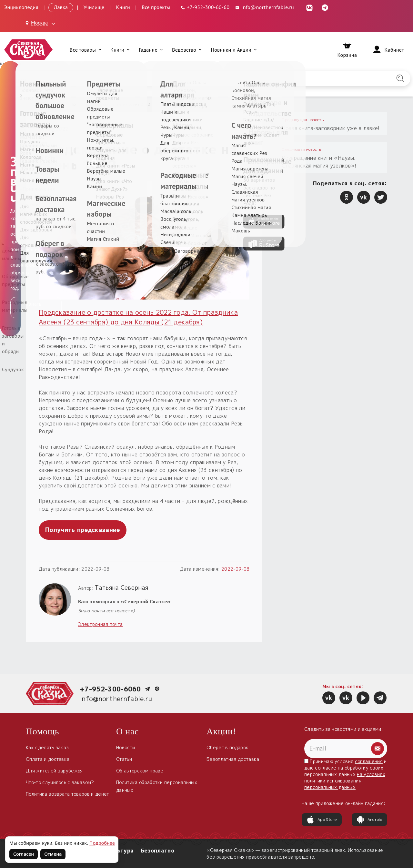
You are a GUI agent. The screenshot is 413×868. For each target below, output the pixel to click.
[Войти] (388, 50)
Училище (94, 7)
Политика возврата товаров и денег (68, 794)
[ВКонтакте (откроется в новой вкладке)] (309, 7)
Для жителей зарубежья (54, 771)
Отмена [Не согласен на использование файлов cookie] (53, 854)
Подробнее (102, 843)
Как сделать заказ (47, 747)
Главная (34, 104)
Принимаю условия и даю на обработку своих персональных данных (346, 774)
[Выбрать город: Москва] (41, 23)
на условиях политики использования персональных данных (345, 781)
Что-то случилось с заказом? (60, 782)
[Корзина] (347, 50)
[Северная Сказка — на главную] (28, 50)
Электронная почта (100, 624)
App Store (322, 820)
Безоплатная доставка (233, 759)
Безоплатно (158, 851)
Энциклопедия (21, 7)
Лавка (61, 7)
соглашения (369, 761)
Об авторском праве (140, 771)
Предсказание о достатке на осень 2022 (110, 104)
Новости (57, 104)
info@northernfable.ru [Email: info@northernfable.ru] (264, 7)
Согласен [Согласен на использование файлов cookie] (24, 854)
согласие (326, 768)
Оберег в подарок (227, 747)
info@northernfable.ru (116, 699)
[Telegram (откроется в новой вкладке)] (325, 7)
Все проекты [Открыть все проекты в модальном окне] (156, 7)
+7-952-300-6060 (111, 689)
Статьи (124, 759)
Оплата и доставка (48, 759)
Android (369, 820)
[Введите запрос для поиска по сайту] (177, 78)
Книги (123, 7)
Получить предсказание (83, 530)
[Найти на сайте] (400, 79)
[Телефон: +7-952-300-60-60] (205, 7)
